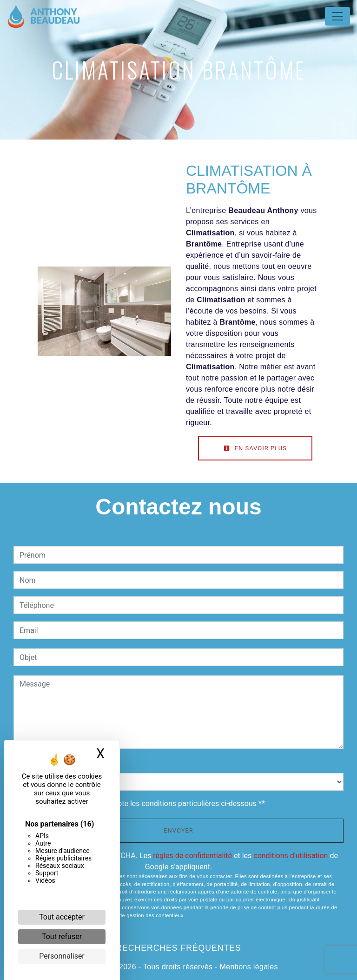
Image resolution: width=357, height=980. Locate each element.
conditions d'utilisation (291, 856)
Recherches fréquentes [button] (178, 948)
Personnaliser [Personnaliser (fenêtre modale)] (62, 956)
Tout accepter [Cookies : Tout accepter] (62, 917)
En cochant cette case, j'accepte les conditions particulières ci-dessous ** (144, 803)
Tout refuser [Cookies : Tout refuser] (62, 937)
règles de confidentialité (192, 856)
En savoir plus (255, 448)
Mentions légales (248, 967)
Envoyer (178, 830)
